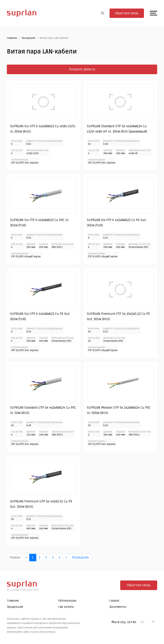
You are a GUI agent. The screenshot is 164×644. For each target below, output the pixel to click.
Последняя (80, 558)
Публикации (67, 601)
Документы (118, 607)
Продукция (29, 38)
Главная (12, 38)
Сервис (114, 601)
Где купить (66, 607)
